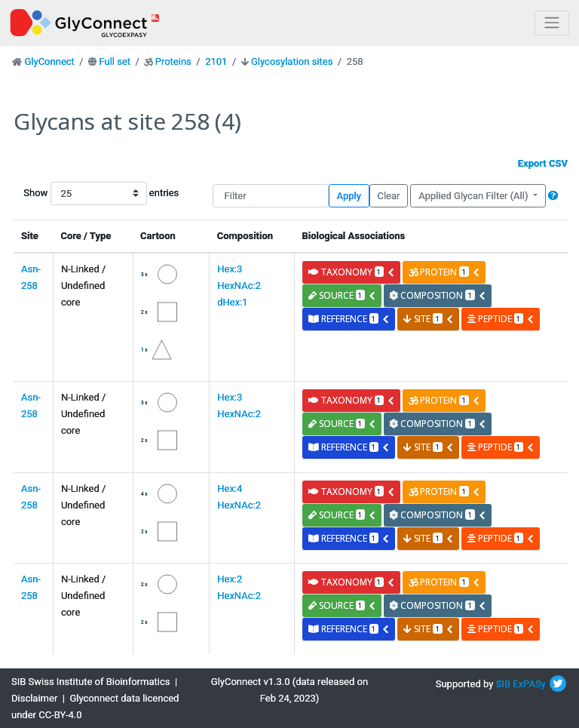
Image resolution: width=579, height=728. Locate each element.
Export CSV (543, 163)
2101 (216, 61)
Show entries (72, 194)
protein (444, 272)
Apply (349, 196)
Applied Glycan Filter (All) (475, 196)
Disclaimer (34, 698)
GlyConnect (49, 61)
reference (349, 319)
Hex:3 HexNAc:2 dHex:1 (239, 286)
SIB (503, 684)
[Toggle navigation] (552, 23)
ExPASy (529, 684)
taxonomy (352, 272)
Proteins (173, 61)
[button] (553, 196)
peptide (501, 319)
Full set (115, 61)
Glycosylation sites (292, 61)
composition (438, 295)
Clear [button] (388, 196)
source (342, 295)
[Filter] (271, 196)
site (428, 319)
